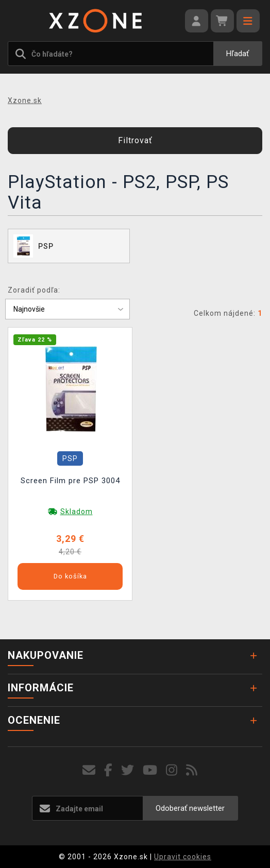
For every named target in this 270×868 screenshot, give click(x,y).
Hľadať (238, 54)
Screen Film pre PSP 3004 (70, 481)
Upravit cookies (183, 857)
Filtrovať (135, 140)
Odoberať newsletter (190, 808)
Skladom (77, 512)
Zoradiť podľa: (34, 290)
